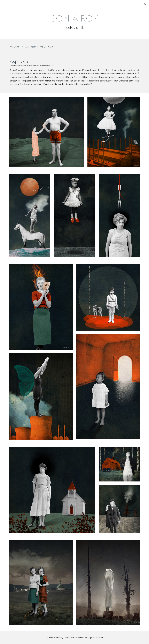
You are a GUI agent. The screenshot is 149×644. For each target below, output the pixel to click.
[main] (75, 21)
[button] (146, 4)
